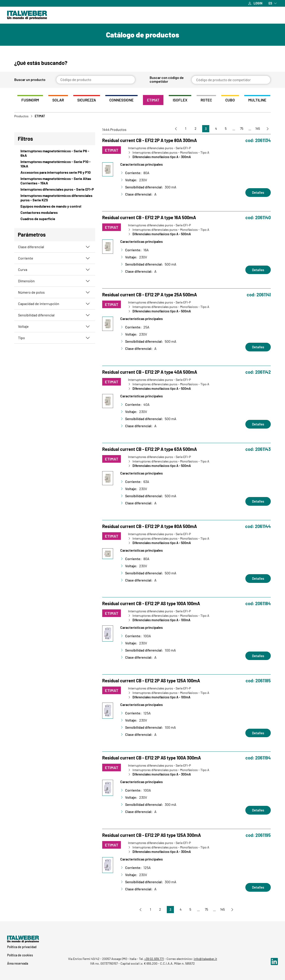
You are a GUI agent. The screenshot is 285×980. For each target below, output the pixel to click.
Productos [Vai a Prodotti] (21, 117)
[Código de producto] (96, 80)
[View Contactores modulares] (55, 214)
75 (240, 130)
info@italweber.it (205, 959)
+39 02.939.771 (154, 959)
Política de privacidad (22, 947)
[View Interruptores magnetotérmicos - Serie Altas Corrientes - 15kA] (55, 182)
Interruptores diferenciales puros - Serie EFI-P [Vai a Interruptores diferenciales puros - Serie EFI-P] (159, 149)
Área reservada (18, 963)
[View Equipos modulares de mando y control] (55, 207)
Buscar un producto (30, 80)
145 (256, 130)
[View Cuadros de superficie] (55, 220)
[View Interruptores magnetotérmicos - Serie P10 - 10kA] (55, 165)
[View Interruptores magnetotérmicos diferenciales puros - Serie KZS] (55, 199)
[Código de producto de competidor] (231, 80)
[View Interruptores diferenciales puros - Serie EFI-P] (55, 190)
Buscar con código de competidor (167, 79)
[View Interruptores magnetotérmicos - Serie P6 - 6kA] (55, 154)
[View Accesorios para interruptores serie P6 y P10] (55, 173)
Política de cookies (20, 955)
